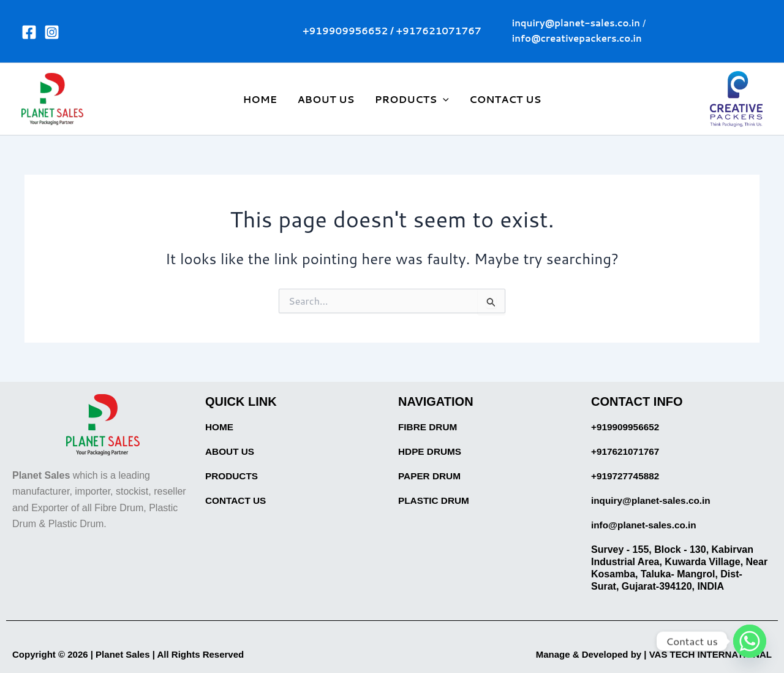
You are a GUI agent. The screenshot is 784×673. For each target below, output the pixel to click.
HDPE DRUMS (431, 451)
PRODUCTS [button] (411, 99)
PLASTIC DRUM (435, 500)
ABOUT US (326, 99)
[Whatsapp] (750, 641)
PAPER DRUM (431, 476)
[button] (443, 99)
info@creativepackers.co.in (577, 38)
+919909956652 (345, 31)
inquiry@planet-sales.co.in (653, 500)
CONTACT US (504, 99)
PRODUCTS (233, 476)
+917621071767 (439, 31)
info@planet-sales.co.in (646, 525)
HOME (262, 99)
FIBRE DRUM (429, 427)
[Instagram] (52, 32)
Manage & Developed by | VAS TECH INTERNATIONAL (646, 654)
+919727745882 (627, 476)
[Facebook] (29, 32)
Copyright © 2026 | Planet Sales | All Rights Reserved (136, 654)
